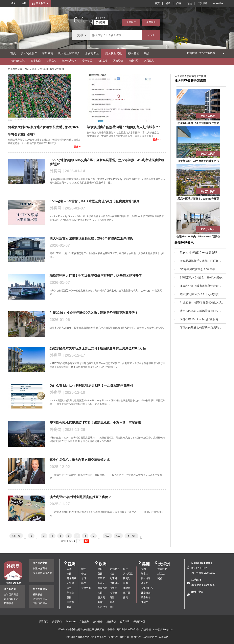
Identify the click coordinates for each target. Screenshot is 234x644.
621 (107, 536)
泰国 (69, 574)
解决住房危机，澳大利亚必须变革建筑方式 (80, 460)
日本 (69, 569)
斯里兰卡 (86, 588)
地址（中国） (199, 592)
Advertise (218, 3)
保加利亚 (114, 583)
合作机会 (98, 622)
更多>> (78, 147)
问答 (179, 3)
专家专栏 (87, 61)
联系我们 (43, 622)
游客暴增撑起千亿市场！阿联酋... (200, 261)
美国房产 (113, 637)
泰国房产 (136, 637)
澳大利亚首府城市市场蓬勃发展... (200, 286)
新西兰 (161, 574)
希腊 (100, 602)
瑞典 (126, 583)
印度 (84, 574)
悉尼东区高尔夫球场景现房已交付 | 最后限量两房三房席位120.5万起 (98, 348)
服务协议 (111, 622)
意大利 (101, 597)
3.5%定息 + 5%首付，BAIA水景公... (202, 277)
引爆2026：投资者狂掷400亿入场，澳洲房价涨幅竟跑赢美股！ (94, 313)
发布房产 (131, 22)
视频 (168, 3)
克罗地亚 (114, 569)
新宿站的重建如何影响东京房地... (200, 328)
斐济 (160, 578)
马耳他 (113, 593)
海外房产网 (83, 637)
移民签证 (134, 53)
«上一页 (16, 536)
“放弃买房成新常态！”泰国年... (199, 269)
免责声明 (125, 622)
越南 (69, 607)
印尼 (84, 569)
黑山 (112, 607)
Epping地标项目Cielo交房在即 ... (200, 252)
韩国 (69, 597)
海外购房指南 (69, 61)
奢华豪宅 (48, 53)
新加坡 (70, 583)
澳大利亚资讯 (113, 53)
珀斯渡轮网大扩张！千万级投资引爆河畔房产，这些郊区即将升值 (96, 276)
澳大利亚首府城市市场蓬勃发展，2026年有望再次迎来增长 (91, 238)
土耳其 (127, 593)
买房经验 (118, 61)
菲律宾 (70, 593)
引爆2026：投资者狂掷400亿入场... (202, 303)
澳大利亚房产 (29, 53)
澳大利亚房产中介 (69, 53)
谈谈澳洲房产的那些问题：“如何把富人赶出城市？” (124, 127)
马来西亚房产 (150, 637)
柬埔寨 (70, 602)
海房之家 (124, 637)
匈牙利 (113, 578)
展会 (147, 53)
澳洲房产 (101, 637)
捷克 (126, 597)
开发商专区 (92, 53)
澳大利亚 (162, 569)
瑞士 (112, 574)
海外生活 (103, 61)
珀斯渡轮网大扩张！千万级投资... (200, 294)
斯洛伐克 (103, 607)
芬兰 (112, 602)
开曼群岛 (146, 593)
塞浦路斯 (103, 588)
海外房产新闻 (18, 61)
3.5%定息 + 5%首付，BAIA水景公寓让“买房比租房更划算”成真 (94, 201)
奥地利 (127, 588)
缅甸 (84, 583)
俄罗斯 (113, 588)
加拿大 (145, 574)
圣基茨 (145, 583)
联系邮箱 (196, 580)
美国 (143, 569)
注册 (24, 3)
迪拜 (69, 588)
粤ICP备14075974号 (128, 629)
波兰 (126, 569)
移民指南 (51, 61)
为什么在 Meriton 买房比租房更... (200, 319)
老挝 (84, 578)
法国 (100, 593)
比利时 (127, 578)
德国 (100, 569)
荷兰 (112, 597)
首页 (157, 3)
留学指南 (36, 61)
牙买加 (145, 602)
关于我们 (57, 622)
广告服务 (202, 3)
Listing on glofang (202, 563)
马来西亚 (72, 578)
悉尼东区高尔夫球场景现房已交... (200, 311)
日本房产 (164, 637)
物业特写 (133, 61)
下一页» (131, 536)
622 (118, 536)
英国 (100, 574)
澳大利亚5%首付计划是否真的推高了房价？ (80, 497)
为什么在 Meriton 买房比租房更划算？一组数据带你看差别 (91, 386)
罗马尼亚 (128, 574)
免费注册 (151, 22)
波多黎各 (146, 597)
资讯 (34, 69)
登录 (13, 3)
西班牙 (101, 578)
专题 (189, 3)
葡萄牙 (101, 583)
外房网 (69, 637)
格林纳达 (146, 578)
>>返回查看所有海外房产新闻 (190, 76)
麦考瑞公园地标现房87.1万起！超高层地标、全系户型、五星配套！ (97, 423)
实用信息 (149, 61)
